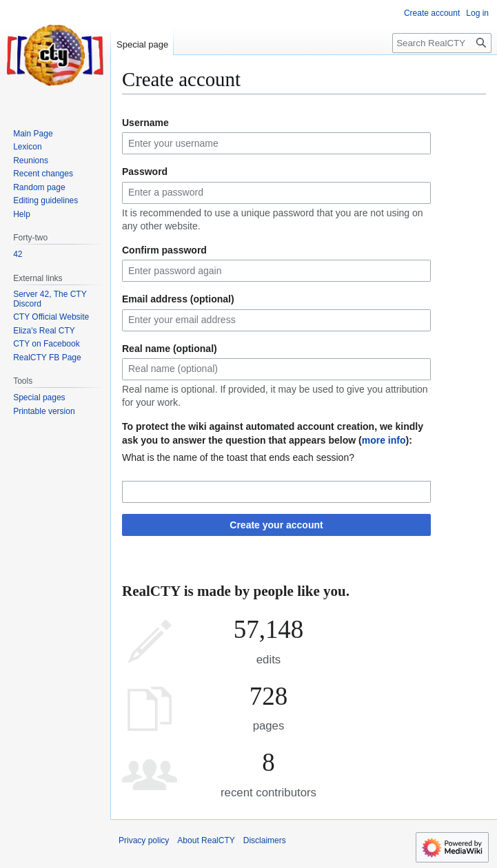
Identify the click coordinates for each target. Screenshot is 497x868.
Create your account (276, 525)
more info (384, 440)
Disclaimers (265, 840)
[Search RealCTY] (442, 43)
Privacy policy (144, 840)
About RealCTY (206, 840)
